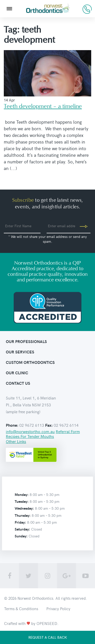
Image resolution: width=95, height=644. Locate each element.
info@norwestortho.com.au (30, 431)
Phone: (12, 425)
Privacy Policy (58, 608)
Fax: (49, 425)
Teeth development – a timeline (43, 106)
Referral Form (68, 431)
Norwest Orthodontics (35, 598)
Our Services (20, 352)
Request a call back (48, 637)
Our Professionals (26, 341)
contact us (18, 383)
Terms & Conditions (21, 608)
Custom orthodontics (30, 362)
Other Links (16, 441)
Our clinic (17, 373)
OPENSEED (47, 623)
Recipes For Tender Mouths (30, 436)
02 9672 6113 (87, 9)
